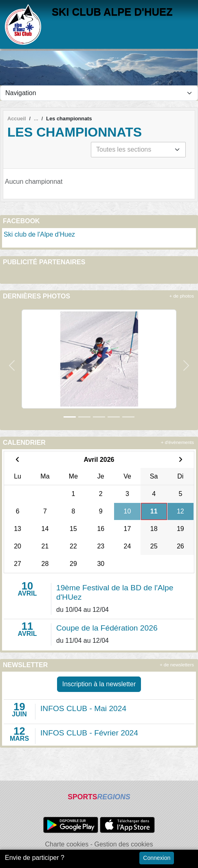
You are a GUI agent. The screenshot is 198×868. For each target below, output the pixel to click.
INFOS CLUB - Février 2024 (89, 733)
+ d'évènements (177, 442)
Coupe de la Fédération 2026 (107, 628)
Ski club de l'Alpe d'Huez (39, 234)
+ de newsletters (177, 665)
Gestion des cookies (123, 844)
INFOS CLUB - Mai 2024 (83, 708)
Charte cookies (67, 844)
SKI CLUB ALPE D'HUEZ (112, 12)
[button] (12, 365)
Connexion (157, 858)
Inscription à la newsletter (99, 684)
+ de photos (182, 296)
